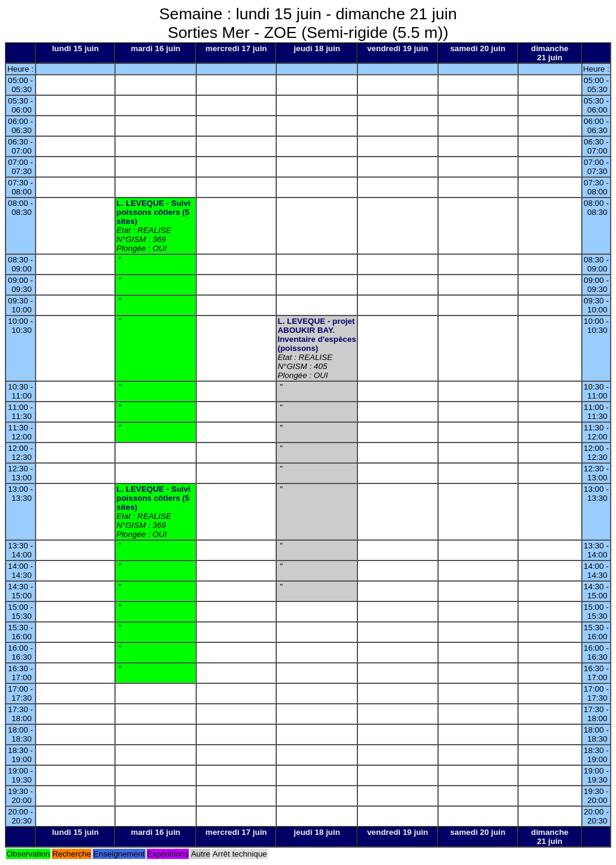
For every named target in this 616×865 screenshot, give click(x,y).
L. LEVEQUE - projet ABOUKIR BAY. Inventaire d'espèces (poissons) (317, 335)
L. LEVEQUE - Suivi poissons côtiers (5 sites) (153, 212)
